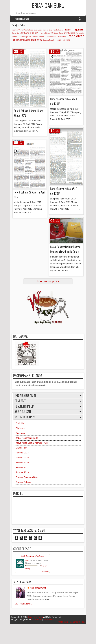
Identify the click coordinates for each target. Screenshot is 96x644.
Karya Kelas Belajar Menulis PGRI (32, 443)
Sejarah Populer (49, 40)
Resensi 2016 (22, 462)
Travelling (66, 40)
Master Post (21, 448)
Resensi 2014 (22, 453)
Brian (27, 560)
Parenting (62, 37)
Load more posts (48, 281)
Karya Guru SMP (32, 33)
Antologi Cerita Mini (19, 30)
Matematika (80, 33)
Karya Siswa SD (46, 33)
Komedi (72, 33)
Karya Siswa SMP (61, 33)
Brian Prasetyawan (38, 588)
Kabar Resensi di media (27, 438)
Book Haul (21, 423)
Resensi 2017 (22, 467)
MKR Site (48, 619)
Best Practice (43, 30)
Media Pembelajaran (21, 37)
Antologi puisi (32, 30)
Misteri (35, 37)
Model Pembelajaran (48, 37)
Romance (37, 40)
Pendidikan (76, 36)
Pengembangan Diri (21, 40)
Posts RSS (63, 622)
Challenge (20, 428)
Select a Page (22, 19)
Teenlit (58, 40)
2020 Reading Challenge (32, 556)
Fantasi (67, 30)
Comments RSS (78, 622)
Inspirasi (78, 29)
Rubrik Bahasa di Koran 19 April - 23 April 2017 (30, 113)
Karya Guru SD (18, 33)
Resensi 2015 (22, 458)
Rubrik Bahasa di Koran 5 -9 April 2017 (64, 191)
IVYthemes (37, 619)
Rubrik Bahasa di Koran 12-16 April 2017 (64, 101)
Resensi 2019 (22, 472)
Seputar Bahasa (23, 482)
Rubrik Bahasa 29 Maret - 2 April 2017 (30, 195)
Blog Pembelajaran (56, 30)
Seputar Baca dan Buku (27, 477)
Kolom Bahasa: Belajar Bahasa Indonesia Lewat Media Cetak (65, 249)
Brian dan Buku (48, 6)
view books (45, 571)
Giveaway (20, 433)
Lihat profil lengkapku (25, 604)
